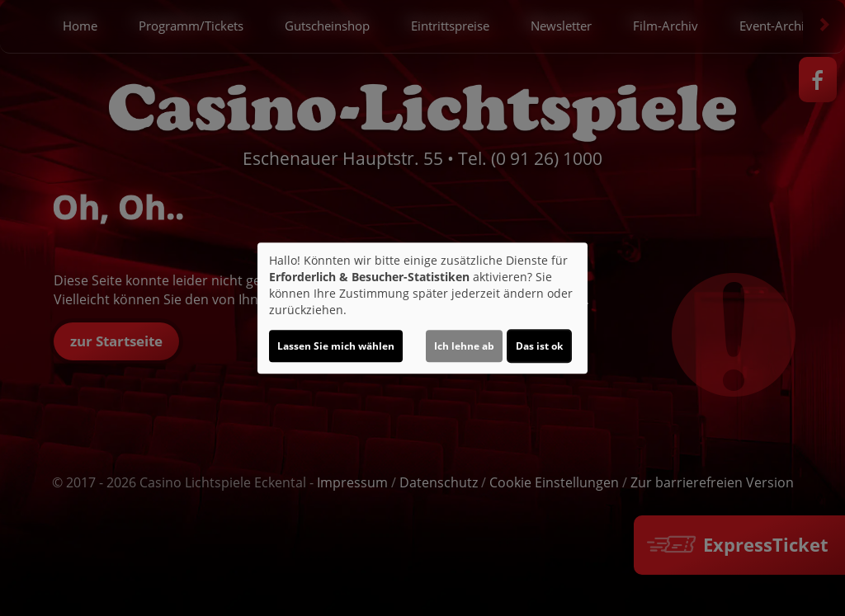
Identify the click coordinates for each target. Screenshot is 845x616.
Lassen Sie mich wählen (336, 346)
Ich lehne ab (464, 346)
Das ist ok (539, 346)
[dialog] (422, 308)
